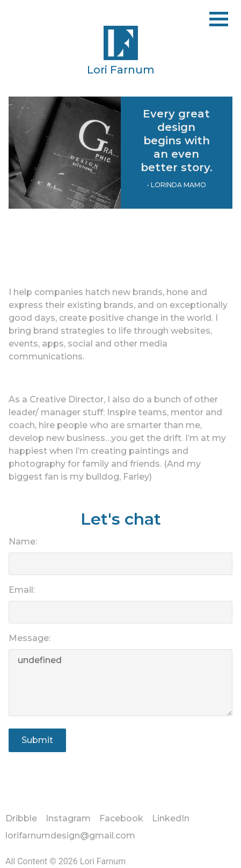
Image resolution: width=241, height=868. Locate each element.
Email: (22, 590)
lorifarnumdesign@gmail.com (70, 836)
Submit (37, 740)
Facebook (121, 818)
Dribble (21, 818)
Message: (30, 638)
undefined (120, 683)
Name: (23, 542)
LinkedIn (171, 818)
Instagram (68, 818)
